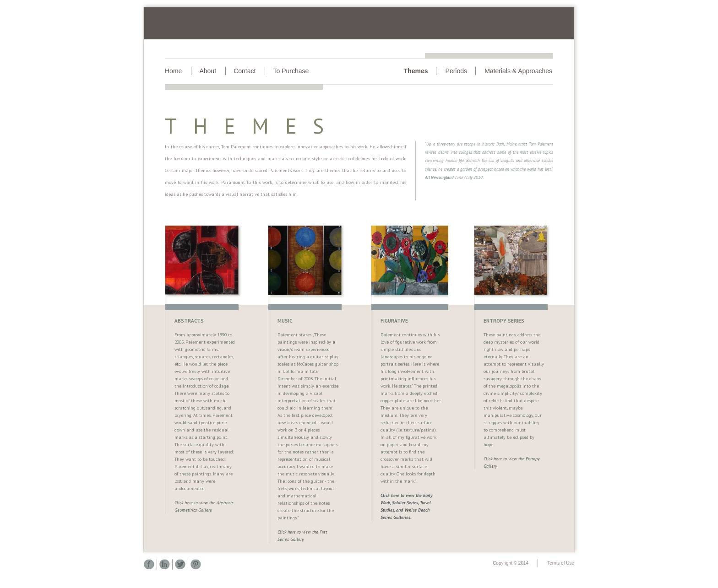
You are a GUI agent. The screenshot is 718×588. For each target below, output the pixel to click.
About (208, 71)
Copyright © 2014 (511, 563)
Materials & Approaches (518, 71)
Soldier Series (405, 503)
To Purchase (291, 71)
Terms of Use (561, 563)
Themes (416, 71)
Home (173, 71)
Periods (456, 71)
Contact (245, 71)
